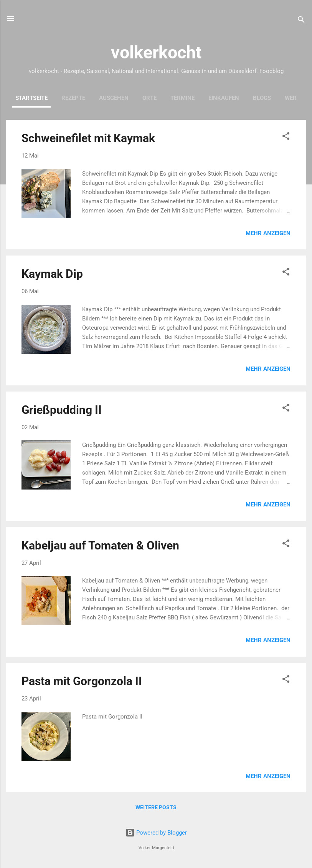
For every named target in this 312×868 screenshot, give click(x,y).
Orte (149, 98)
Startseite (31, 98)
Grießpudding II (62, 410)
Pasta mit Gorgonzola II (82, 681)
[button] (286, 137)
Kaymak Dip (52, 274)
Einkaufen (224, 98)
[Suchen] (301, 21)
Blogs (262, 98)
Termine (182, 98)
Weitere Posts (156, 807)
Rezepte (73, 98)
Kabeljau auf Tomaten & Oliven (100, 545)
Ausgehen (114, 98)
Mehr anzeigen (268, 233)
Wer (291, 98)
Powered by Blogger (156, 833)
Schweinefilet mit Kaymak (88, 138)
